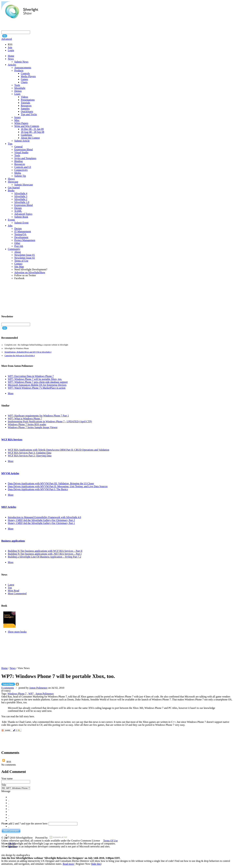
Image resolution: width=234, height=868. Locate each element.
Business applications (13, 541)
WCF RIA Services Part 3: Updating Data (30, 453)
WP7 (31, 694)
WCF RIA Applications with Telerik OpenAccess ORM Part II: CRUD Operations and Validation (58, 450)
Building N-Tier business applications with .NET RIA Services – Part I (45, 554)
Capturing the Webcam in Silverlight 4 (20, 356)
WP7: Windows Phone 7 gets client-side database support (38, 382)
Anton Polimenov (38, 688)
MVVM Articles (10, 473)
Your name (7, 779)
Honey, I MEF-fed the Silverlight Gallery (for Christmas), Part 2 (41, 520)
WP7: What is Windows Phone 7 (25, 419)
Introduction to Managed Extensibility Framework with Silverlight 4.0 (44, 517)
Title (4, 785)
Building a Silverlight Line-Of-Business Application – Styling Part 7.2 (44, 557)
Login (11, 50)
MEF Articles (9, 507)
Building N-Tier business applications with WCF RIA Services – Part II (45, 551)
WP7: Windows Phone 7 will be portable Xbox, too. (35, 379)
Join (10, 47)
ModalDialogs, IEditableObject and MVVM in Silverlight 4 (28, 352)
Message (6, 791)
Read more (68, 864)
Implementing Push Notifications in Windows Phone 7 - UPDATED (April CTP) (50, 421)
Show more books (17, 632)
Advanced (7, 39)
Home (4, 668)
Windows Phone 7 (17, 694)
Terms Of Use (110, 841)
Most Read (13, 591)
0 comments (8, 688)
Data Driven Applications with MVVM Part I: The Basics (38, 489)
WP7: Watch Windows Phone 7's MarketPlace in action (37, 388)
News (13, 668)
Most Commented (17, 593)
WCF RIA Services (12, 440)
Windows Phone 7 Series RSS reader (27, 424)
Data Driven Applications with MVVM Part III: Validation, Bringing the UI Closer (51, 483)
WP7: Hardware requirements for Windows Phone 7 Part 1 (38, 416)
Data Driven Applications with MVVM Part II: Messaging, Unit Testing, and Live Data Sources (58, 486)
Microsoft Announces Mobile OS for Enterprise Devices (37, 385)
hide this (96, 864)
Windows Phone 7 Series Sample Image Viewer (33, 427)
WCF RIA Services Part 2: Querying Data (30, 456)
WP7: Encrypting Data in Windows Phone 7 (31, 376)
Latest (11, 585)
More (11, 393)
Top (10, 588)
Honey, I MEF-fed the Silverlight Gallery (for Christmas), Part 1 (41, 523)
